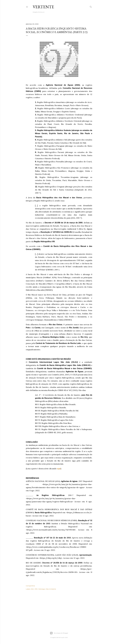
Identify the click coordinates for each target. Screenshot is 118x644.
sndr (66, 637)
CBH (36, 589)
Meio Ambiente (51, 589)
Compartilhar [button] (30, 586)
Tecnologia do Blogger (59, 633)
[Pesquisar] (91, 6)
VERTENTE (43, 7)
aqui (59, 469)
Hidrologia (42, 589)
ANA (32, 589)
